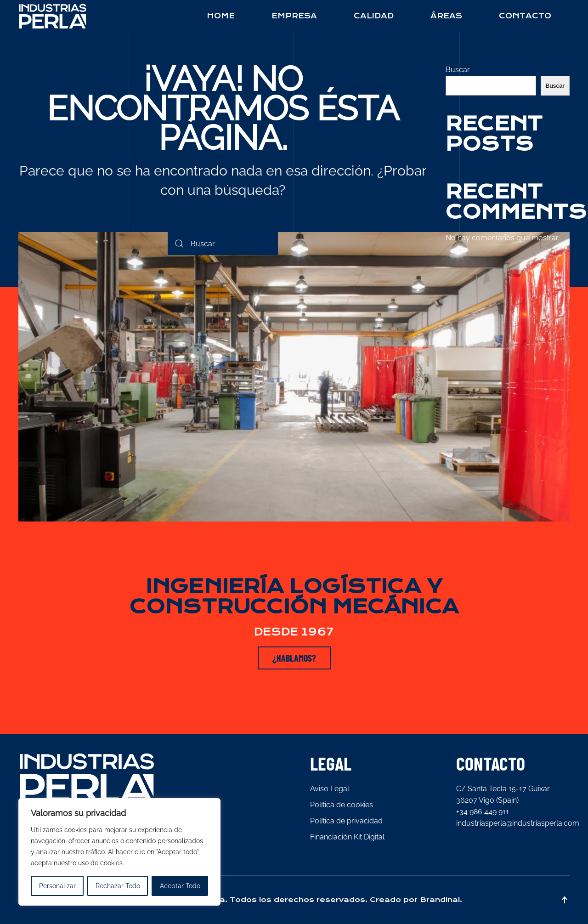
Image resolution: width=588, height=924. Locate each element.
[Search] (223, 244)
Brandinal (440, 900)
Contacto (525, 16)
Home (221, 16)
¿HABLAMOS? (294, 658)
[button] (565, 900)
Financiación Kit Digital (347, 837)
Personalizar (57, 886)
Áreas (446, 16)
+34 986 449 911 (483, 812)
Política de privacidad (346, 821)
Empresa (294, 16)
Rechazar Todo (118, 886)
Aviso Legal (330, 789)
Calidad (374, 16)
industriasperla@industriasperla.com (518, 823)
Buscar (458, 70)
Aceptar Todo (180, 886)
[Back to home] (53, 16)
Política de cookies (342, 805)
